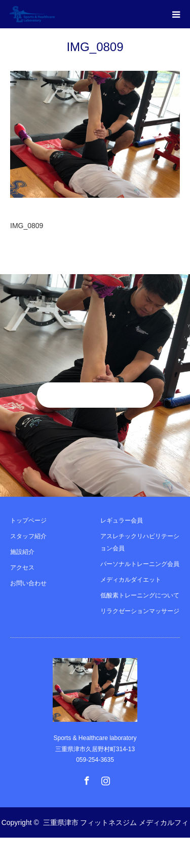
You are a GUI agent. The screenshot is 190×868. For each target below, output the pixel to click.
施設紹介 (22, 552)
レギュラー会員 (122, 520)
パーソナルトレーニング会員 (140, 564)
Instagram (104, 778)
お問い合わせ (28, 583)
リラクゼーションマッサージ (140, 611)
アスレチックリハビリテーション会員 (140, 542)
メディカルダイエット (131, 580)
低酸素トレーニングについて (140, 595)
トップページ (28, 520)
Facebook (86, 778)
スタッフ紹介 (28, 536)
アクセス (22, 568)
